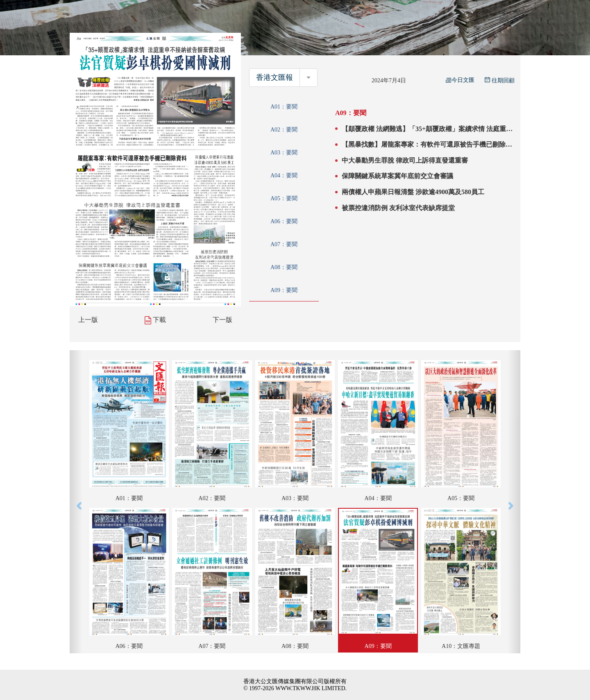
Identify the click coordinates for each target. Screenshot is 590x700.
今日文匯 (460, 80)
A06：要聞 (284, 221)
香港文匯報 (275, 77)
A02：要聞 (284, 130)
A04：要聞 (284, 176)
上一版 (88, 320)
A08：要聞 (284, 267)
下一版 (222, 320)
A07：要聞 (284, 244)
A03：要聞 (284, 153)
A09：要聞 (284, 290)
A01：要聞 (284, 107)
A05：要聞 (284, 198)
